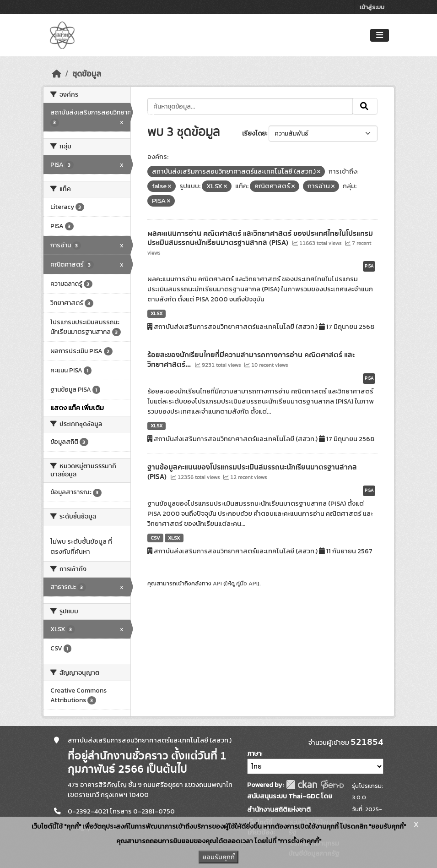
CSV (155, 538)
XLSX (156, 313)
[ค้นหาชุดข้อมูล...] (250, 106)
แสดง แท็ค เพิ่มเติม (77, 408)
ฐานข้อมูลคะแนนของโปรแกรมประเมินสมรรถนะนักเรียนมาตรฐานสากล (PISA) (252, 472)
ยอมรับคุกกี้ (218, 857)
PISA (369, 266)
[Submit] (365, 106)
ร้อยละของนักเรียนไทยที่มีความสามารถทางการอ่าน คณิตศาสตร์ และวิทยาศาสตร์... (251, 360)
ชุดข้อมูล (87, 74)
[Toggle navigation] (380, 35)
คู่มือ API (247, 583)
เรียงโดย (254, 134)
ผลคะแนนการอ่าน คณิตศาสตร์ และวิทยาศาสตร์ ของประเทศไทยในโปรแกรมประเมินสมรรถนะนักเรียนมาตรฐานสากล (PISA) (260, 238)
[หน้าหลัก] (57, 74)
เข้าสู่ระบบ (372, 7)
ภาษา (254, 754)
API (217, 583)
